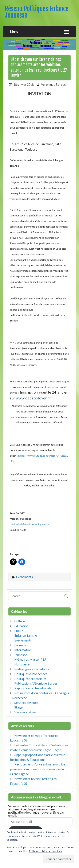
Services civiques (26, 703)
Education (21, 626)
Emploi (19, 631)
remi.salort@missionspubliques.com (30, 524)
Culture (20, 621)
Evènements (25, 577)
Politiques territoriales (30, 679)
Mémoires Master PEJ (30, 659)
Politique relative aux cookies (46, 851)
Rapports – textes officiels (33, 688)
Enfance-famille (26, 635)
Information (23, 650)
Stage (18, 707)
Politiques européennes (31, 674)
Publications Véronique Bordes (36, 683)
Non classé (22, 664)
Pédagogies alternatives (32, 669)
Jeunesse (21, 655)
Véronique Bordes (53, 85)
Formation (22, 645)
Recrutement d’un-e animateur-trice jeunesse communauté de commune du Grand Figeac (37, 769)
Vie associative (25, 712)
